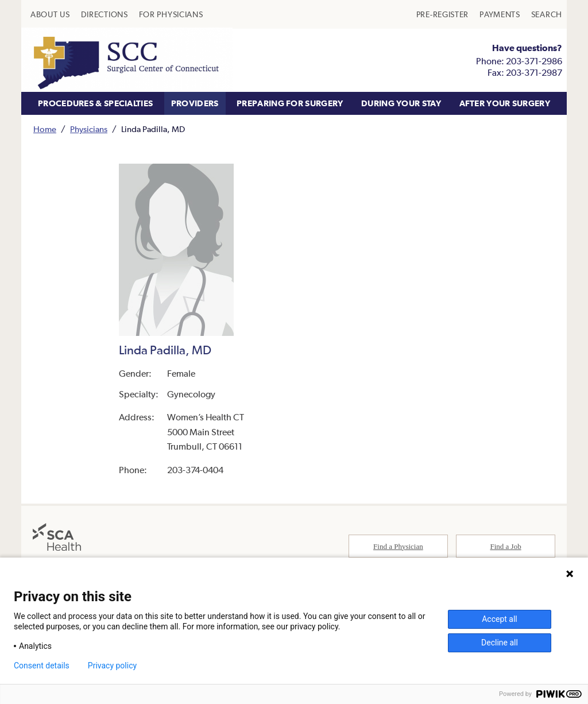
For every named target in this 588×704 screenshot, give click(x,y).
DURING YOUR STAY (401, 103)
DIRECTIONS (105, 14)
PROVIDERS (195, 103)
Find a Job (506, 546)
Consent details (42, 666)
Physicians (89, 129)
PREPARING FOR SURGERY (290, 103)
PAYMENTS (500, 14)
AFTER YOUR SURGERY (505, 103)
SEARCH (547, 14)
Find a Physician (398, 546)
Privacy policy (112, 666)
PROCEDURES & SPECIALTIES (95, 103)
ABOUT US (50, 14)
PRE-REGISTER (442, 14)
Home (45, 129)
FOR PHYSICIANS (171, 14)
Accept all (500, 619)
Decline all (500, 643)
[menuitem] (50, 14)
